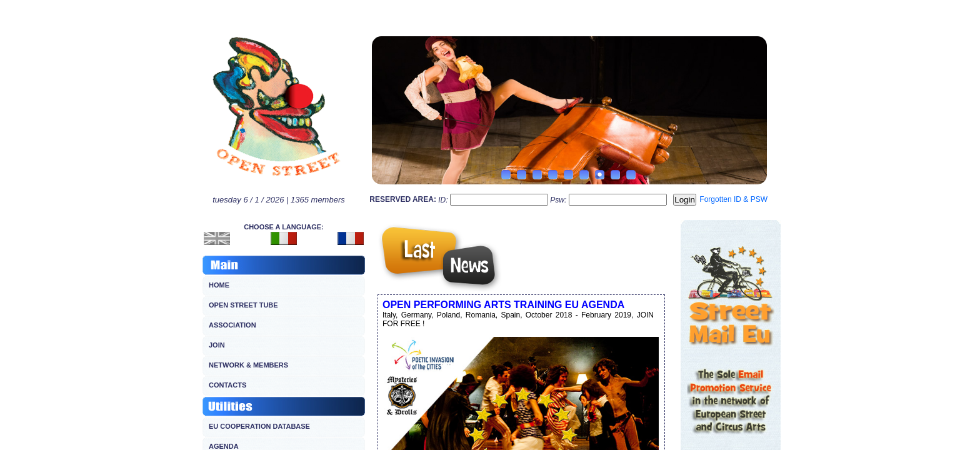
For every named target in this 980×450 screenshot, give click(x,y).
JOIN (217, 345)
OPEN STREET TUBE (243, 305)
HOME (219, 285)
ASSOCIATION (232, 325)
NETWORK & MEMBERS (248, 365)
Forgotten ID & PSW (733, 199)
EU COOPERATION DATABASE (259, 426)
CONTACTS (227, 385)
